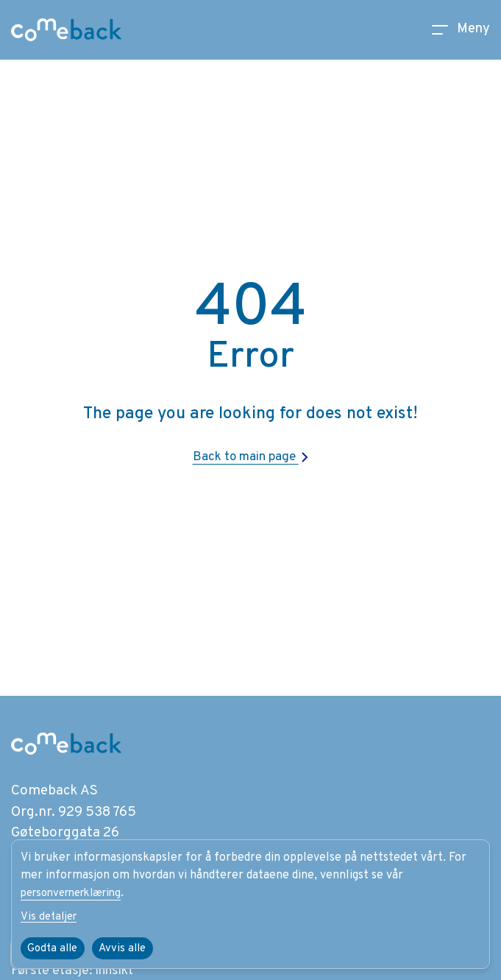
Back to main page (251, 457)
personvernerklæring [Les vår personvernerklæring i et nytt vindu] (78, 891)
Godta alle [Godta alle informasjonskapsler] (55, 948)
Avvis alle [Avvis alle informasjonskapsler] (129, 948)
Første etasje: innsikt (77, 970)
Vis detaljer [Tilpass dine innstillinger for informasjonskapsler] (51, 916)
